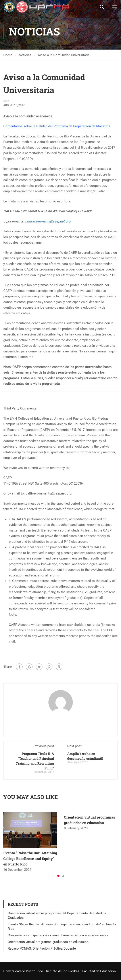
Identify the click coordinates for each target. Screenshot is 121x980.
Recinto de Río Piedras (63, 971)
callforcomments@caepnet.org (47, 222)
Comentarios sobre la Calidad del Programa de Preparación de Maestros (57, 126)
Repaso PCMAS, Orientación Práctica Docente (42, 949)
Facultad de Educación (99, 971)
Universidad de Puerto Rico (23, 971)
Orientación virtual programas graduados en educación (48, 942)
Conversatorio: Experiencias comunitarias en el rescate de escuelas (58, 936)
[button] (58, 876)
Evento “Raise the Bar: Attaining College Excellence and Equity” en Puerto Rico (30, 859)
